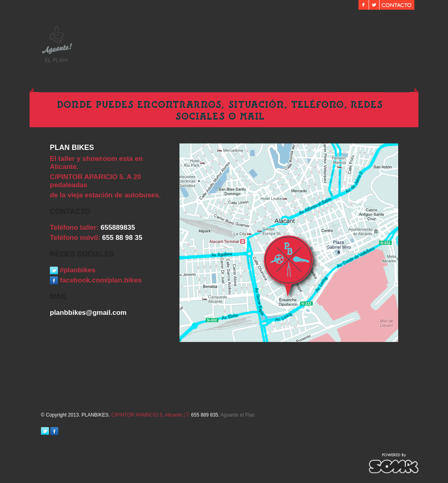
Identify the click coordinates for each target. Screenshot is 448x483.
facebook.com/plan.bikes (96, 280)
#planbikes (73, 270)
